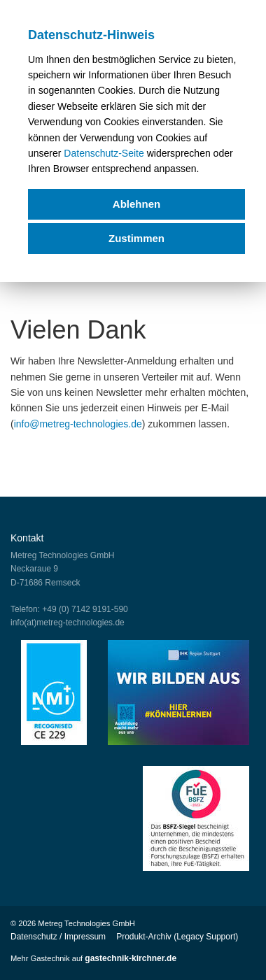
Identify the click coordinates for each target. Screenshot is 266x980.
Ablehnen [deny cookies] (136, 204)
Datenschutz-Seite (104, 153)
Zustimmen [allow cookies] (136, 238)
